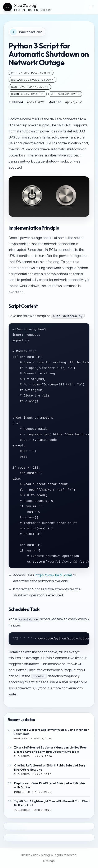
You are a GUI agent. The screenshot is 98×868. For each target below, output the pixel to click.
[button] (90, 7)
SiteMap (49, 861)
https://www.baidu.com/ (54, 575)
